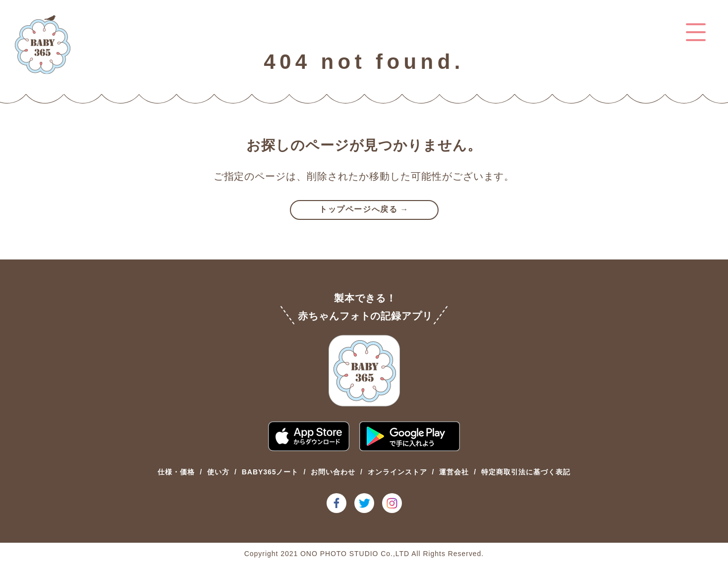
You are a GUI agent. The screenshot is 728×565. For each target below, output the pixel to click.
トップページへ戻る (358, 209)
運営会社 (454, 472)
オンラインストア (397, 472)
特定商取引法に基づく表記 (526, 472)
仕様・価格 (176, 472)
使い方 (218, 472)
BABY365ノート (270, 472)
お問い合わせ (333, 472)
